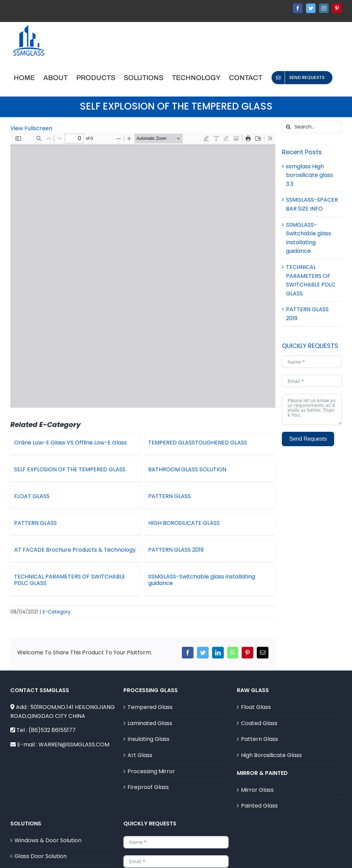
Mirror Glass (257, 776)
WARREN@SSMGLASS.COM (74, 731)
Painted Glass (259, 793)
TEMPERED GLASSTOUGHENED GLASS (195, 443)
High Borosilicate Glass (271, 742)
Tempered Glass (150, 694)
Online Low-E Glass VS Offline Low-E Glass (70, 443)
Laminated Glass (150, 710)
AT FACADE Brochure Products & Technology (85, 547)
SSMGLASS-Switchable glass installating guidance (204, 578)
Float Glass (256, 694)
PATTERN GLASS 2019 (169, 549)
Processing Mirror (151, 758)
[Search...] (312, 127)
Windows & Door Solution (48, 827)
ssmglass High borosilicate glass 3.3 (310, 175)
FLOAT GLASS (37, 495)
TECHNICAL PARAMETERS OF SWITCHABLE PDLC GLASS (74, 578)
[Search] (288, 127)
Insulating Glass (148, 726)
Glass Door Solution (41, 843)
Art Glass (140, 742)
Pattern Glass (260, 726)
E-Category (57, 599)
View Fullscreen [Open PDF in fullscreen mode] (31, 128)
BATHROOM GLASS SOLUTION (180, 470)
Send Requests (308, 439)
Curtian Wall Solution (42, 859)
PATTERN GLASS (172, 495)
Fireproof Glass (148, 774)
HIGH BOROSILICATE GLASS (181, 522)
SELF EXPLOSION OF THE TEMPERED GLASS (80, 468)
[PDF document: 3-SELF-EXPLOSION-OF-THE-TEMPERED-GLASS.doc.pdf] (143, 270)
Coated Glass (259, 710)
